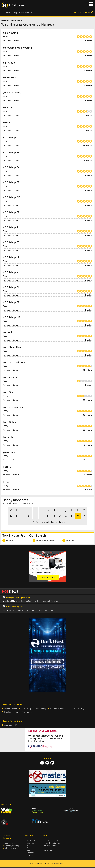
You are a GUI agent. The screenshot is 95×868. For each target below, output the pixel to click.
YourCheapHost (12, 347)
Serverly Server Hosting (46, 541)
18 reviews (88, 415)
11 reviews (88, 400)
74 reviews (88, 145)
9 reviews (88, 445)
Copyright (31, 855)
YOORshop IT (11, 242)
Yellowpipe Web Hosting (17, 48)
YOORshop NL (11, 272)
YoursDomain (11, 377)
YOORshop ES (11, 212)
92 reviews (88, 430)
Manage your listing (12, 846)
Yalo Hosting (10, 33)
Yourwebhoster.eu (14, 407)
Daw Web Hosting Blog (52, 844)
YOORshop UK (11, 317)
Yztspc (7, 482)
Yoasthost (9, 108)
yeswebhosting (12, 93)
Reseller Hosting (11, 712)
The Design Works (50, 846)
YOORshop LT (11, 257)
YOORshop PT (11, 302)
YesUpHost (9, 78)
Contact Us (31, 841)
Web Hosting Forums (82, 12)
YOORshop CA (11, 167)
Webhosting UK (11, 725)
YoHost (7, 122)
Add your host (10, 844)
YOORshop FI (11, 227)
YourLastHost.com (14, 362)
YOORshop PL (11, 287)
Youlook (8, 332)
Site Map (31, 844)
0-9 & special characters (48, 522)
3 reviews (88, 115)
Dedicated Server (57, 709)
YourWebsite (11, 422)
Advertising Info (11, 849)
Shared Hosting (11, 709)
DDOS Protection (50, 851)
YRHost (7, 467)
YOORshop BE (11, 152)
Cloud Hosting (40, 709)
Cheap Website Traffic (51, 841)
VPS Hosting (26, 709)
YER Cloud (9, 63)
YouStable (9, 437)
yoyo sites (9, 452)
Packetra (10, 541)
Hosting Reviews (16, 20)
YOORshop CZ (11, 182)
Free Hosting (27, 712)
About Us (31, 853)
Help (29, 846)
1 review (89, 40)
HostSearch (5, 20)
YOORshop (9, 137)
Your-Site (8, 392)
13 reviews (88, 370)
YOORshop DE (11, 197)
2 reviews (88, 70)
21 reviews (88, 475)
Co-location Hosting (76, 709)
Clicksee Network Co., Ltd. (46, 864)
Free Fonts (47, 848)
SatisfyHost (71, 541)
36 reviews (88, 460)
